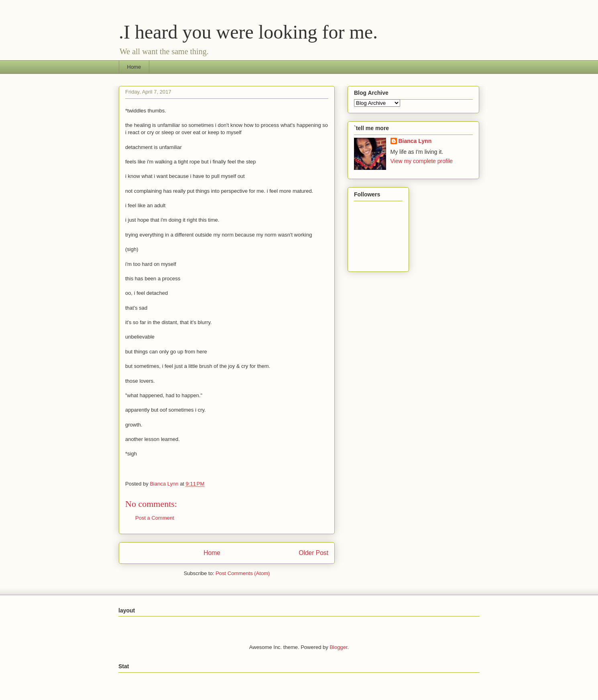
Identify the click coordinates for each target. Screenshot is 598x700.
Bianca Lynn (415, 141)
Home (134, 67)
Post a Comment (155, 518)
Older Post (313, 553)
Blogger (338, 647)
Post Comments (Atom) (243, 573)
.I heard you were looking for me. (248, 32)
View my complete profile (422, 161)
